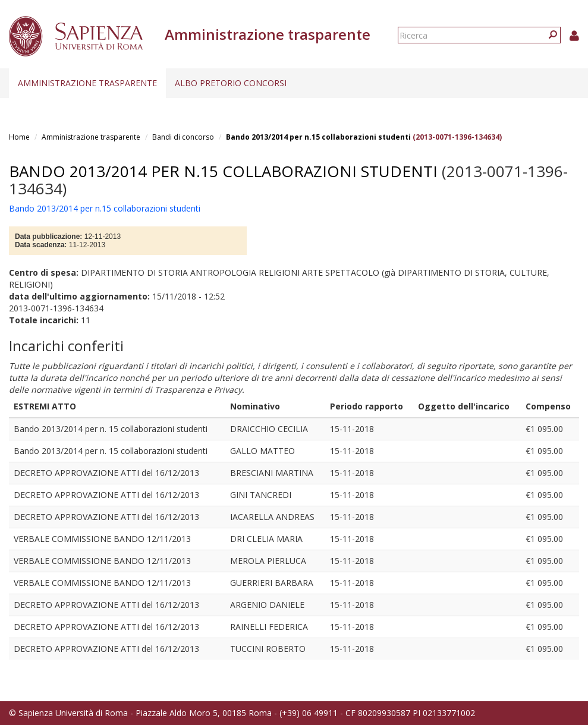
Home (19, 137)
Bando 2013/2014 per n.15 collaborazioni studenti (318, 137)
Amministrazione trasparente (87, 83)
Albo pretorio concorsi (231, 83)
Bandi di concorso (183, 137)
